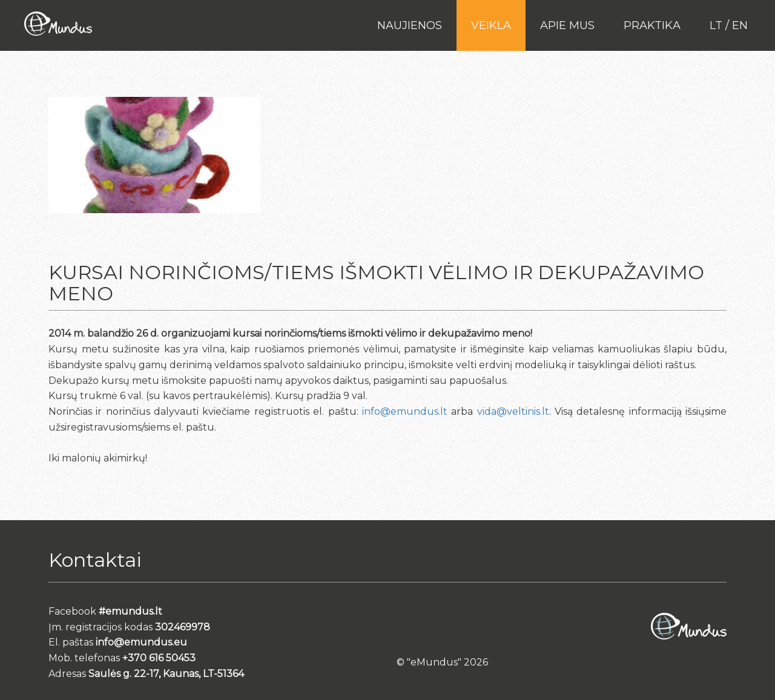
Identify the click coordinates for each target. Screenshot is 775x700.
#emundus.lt (130, 611)
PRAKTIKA (652, 25)
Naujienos (410, 25)
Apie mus (567, 25)
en (740, 25)
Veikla (491, 25)
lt (716, 25)
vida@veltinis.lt (513, 411)
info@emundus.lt (405, 411)
